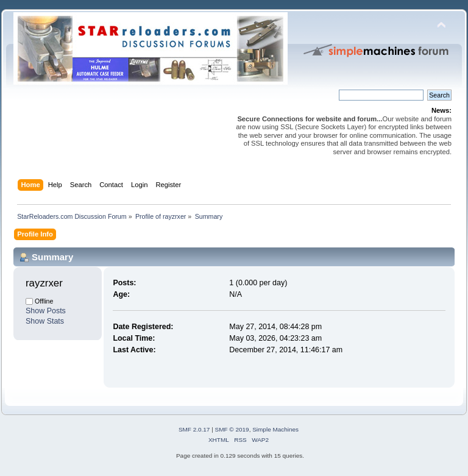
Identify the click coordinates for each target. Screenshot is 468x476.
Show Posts (46, 311)
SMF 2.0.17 (194, 429)
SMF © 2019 (232, 429)
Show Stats (45, 321)
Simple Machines (275, 429)
